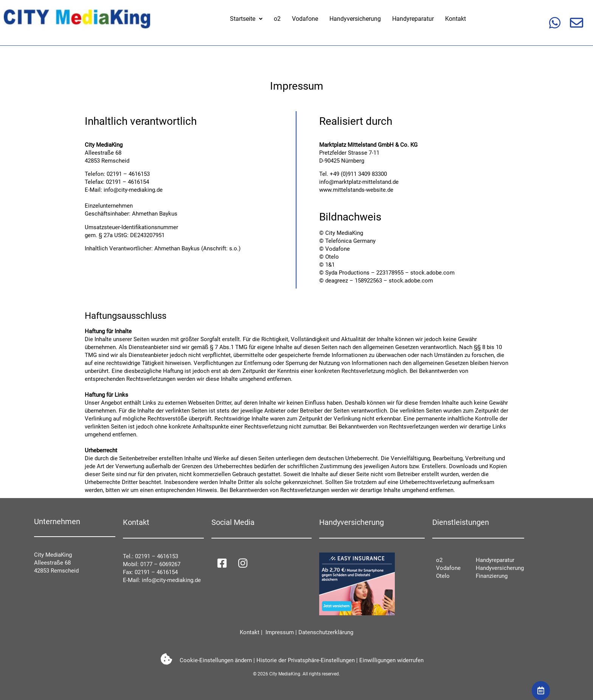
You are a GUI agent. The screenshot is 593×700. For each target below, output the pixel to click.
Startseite (246, 19)
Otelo (443, 576)
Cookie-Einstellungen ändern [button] (216, 660)
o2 (277, 19)
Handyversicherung (355, 19)
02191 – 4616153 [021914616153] (157, 556)
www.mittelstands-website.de (356, 190)
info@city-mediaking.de (133, 190)
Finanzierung (492, 576)
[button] (246, 19)
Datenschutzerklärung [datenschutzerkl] (326, 632)
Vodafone (305, 19)
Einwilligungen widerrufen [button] (391, 660)
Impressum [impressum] (279, 632)
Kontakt (456, 19)
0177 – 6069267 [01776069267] (160, 564)
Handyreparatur (413, 19)
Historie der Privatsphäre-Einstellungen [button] (306, 660)
